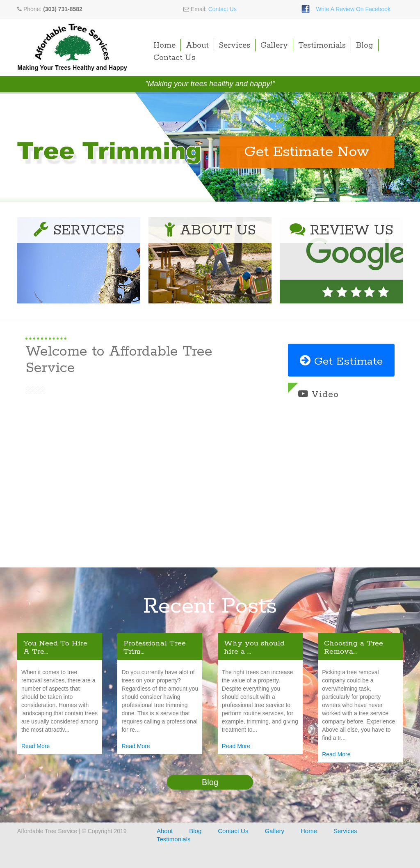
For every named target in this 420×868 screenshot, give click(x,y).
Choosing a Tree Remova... (354, 648)
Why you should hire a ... (254, 648)
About (197, 46)
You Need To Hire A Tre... (55, 648)
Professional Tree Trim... (155, 648)
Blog (365, 46)
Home (164, 46)
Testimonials (322, 46)
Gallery (274, 46)
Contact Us (223, 9)
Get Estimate (341, 361)
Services (235, 46)
